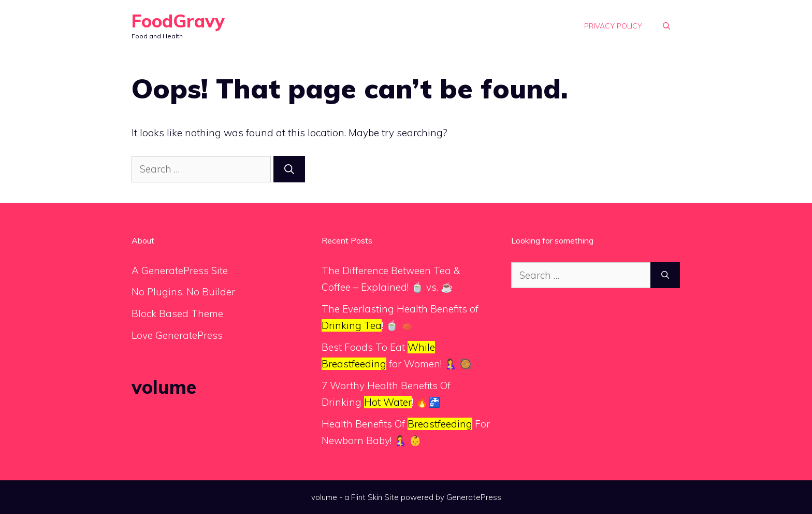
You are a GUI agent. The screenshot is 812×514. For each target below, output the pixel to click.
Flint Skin (367, 497)
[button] (666, 26)
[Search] (289, 169)
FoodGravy (178, 21)
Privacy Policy (613, 26)
